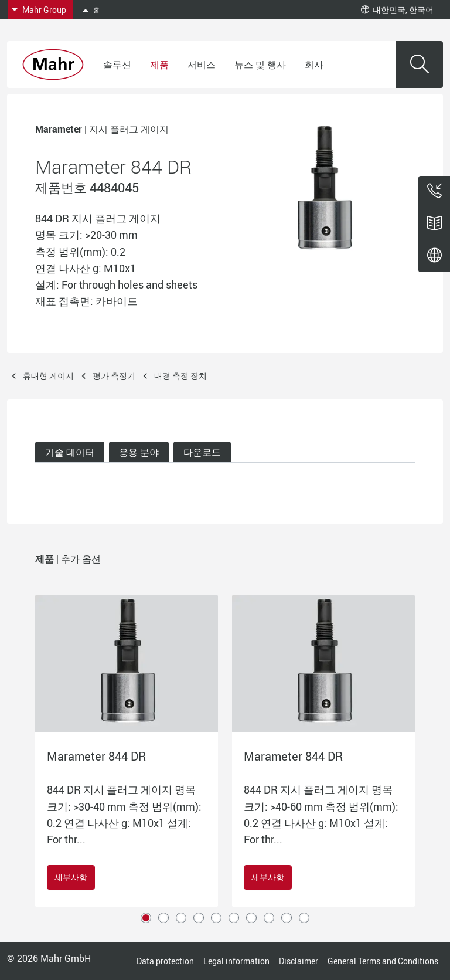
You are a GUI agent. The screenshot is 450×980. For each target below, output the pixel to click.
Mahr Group (44, 10)
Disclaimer (299, 961)
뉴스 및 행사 (260, 65)
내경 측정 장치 (180, 376)
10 (304, 918)
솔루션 (117, 65)
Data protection (165, 961)
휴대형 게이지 (48, 376)
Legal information (236, 961)
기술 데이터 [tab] (70, 452)
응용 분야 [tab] (139, 452)
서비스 (202, 65)
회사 (314, 65)
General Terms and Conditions (383, 961)
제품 (159, 65)
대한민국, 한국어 (397, 10)
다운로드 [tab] (202, 452)
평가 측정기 (114, 376)
